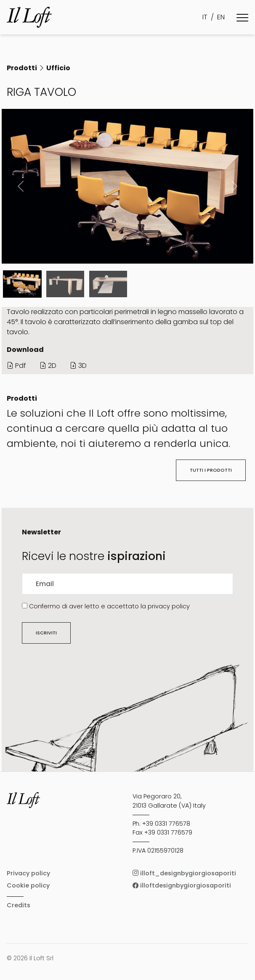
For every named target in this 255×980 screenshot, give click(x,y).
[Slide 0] (22, 284)
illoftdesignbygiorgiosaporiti (182, 885)
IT (205, 17)
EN (221, 17)
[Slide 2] (108, 284)
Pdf (16, 366)
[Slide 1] (65, 284)
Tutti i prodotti (211, 470)
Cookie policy (28, 885)
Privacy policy (28, 873)
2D (48, 366)
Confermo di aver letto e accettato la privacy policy (109, 606)
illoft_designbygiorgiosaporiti (184, 873)
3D (78, 366)
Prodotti (22, 68)
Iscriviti (46, 633)
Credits (19, 905)
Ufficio (58, 68)
